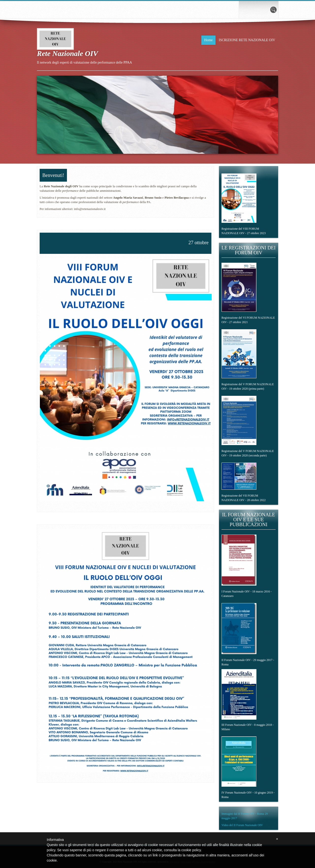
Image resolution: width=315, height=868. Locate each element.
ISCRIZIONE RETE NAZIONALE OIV (247, 40)
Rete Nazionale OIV (67, 53)
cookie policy (191, 850)
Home (208, 40)
